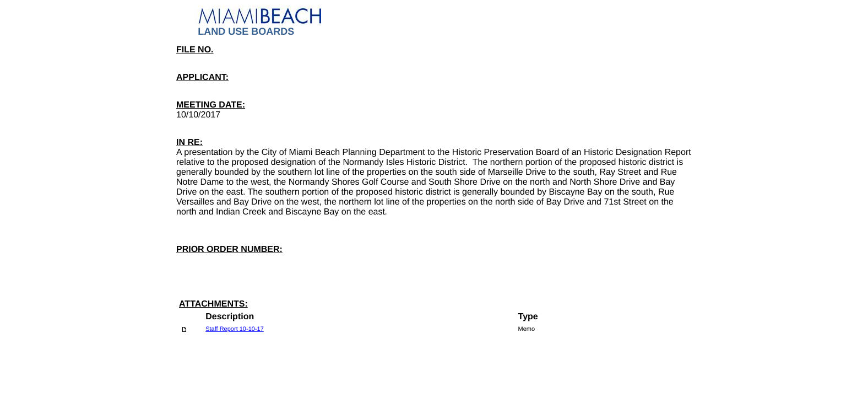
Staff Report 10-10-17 (235, 329)
